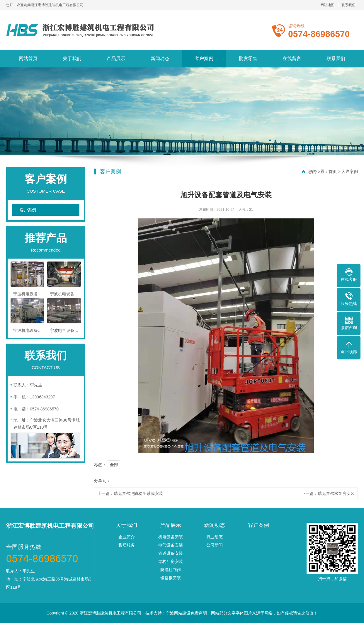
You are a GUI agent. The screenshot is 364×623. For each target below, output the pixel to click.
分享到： (102, 481)
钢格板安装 (171, 578)
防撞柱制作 (171, 570)
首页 (333, 172)
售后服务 (127, 545)
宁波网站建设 (178, 613)
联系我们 (348, 5)
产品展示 (116, 58)
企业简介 (127, 537)
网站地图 (327, 5)
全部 (114, 465)
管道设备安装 (171, 553)
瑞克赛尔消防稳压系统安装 (138, 493)
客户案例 (204, 58)
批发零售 (248, 58)
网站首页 (28, 58)
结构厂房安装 (171, 561)
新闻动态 (160, 58)
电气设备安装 (171, 545)
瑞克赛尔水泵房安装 (336, 493)
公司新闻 (215, 545)
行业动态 (215, 537)
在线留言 (292, 58)
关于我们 (72, 58)
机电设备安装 (171, 537)
